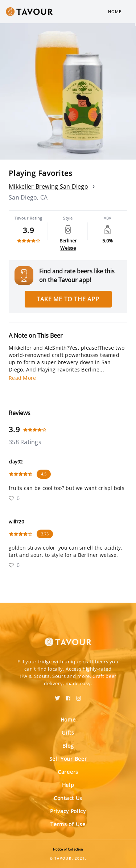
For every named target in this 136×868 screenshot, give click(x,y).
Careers (68, 772)
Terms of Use (68, 824)
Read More (22, 378)
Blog (68, 746)
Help (68, 785)
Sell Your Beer (68, 759)
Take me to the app (68, 299)
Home (115, 11)
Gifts (68, 733)
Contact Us (68, 798)
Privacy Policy (68, 811)
